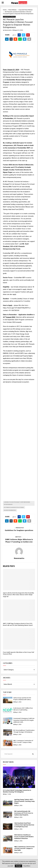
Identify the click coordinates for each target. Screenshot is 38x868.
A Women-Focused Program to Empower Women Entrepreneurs (17, 503)
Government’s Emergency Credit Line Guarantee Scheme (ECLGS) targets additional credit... (24, 720)
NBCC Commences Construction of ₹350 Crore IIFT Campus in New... (23, 741)
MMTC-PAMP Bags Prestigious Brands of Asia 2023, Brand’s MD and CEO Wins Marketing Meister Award (18, 624)
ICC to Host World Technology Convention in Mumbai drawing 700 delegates (17, 791)
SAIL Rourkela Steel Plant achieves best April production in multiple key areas (24, 825)
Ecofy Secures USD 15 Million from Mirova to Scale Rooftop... (23, 709)
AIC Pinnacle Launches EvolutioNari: (14, 507)
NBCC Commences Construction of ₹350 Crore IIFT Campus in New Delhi (24, 848)
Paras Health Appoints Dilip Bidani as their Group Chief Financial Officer (19, 653)
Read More (27, 866)
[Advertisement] (19, 440)
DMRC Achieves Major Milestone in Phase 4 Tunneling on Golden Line (19, 541)
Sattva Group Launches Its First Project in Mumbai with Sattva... (22, 699)
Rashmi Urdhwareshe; (10, 510)
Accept (18, 866)
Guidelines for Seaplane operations (19, 530)
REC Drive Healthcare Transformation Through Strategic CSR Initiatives (24, 731)
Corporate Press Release (9, 17)
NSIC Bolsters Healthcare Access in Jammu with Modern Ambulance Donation (24, 837)
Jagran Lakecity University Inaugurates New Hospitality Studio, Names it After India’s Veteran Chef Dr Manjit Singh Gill (18, 595)
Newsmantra (8, 30)
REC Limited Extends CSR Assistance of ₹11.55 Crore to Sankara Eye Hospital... (24, 813)
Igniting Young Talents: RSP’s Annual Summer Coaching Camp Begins (24, 801)
